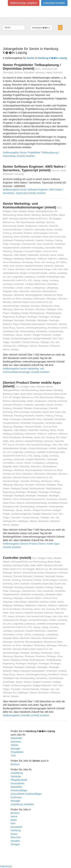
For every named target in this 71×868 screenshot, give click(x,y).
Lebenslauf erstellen (54, 3)
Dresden (15, 841)
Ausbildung (17, 773)
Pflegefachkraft (19, 780)
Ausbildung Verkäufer (22, 804)
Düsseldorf (17, 827)
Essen (14, 834)
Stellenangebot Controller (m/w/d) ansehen (26, 715)
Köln (13, 823)
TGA (13, 756)
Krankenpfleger (19, 790)
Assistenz (16, 742)
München (16, 837)
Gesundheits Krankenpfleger (26, 794)
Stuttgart (15, 844)
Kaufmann (16, 797)
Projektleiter (17, 752)
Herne (14, 816)
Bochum (15, 764)
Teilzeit (14, 745)
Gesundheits (18, 783)
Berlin (14, 820)
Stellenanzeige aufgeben (24, 3)
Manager (15, 749)
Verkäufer (16, 776)
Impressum (6, 866)
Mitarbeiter (16, 738)
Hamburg (16, 830)
